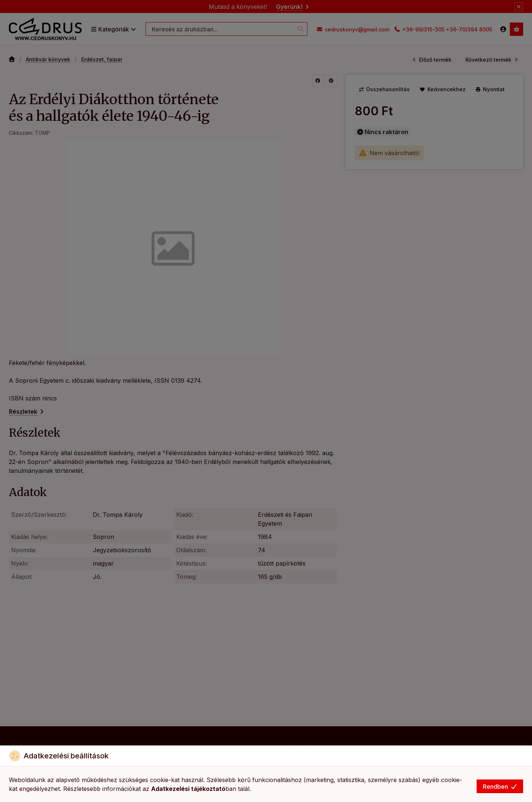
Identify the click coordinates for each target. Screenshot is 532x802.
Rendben (500, 786)
